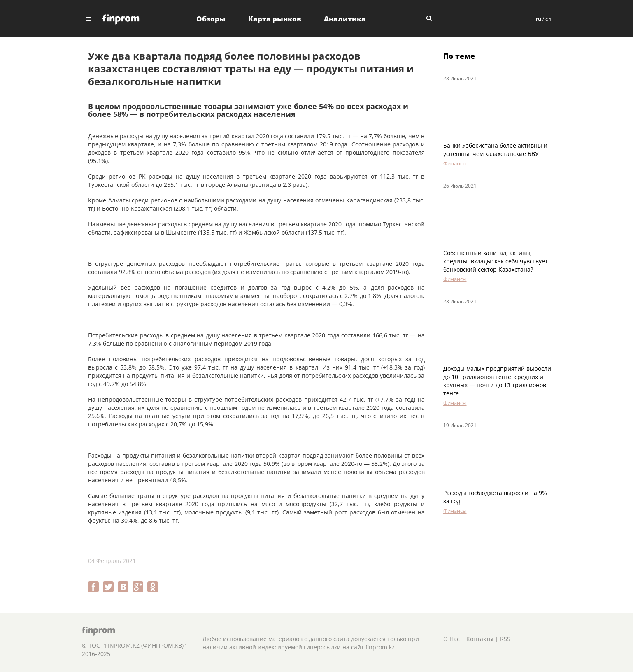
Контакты (480, 639)
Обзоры (211, 19)
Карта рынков (275, 19)
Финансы (455, 163)
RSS (505, 639)
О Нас (451, 639)
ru (539, 19)
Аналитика (345, 19)
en (548, 19)
